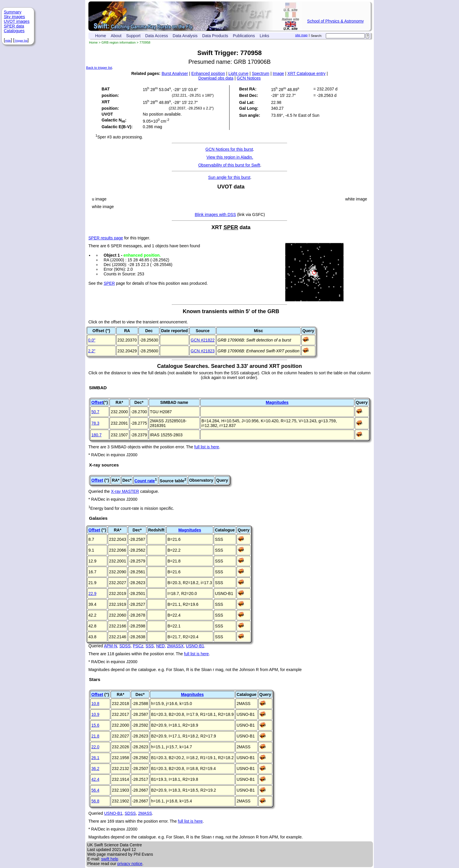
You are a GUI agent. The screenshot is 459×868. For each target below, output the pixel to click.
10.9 (95, 714)
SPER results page (106, 238)
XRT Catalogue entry (306, 73)
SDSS (125, 646)
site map (301, 35)
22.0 (95, 747)
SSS (150, 646)
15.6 (95, 725)
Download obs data (216, 78)
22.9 (92, 593)
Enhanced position (208, 73)
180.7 (96, 435)
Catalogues (14, 31)
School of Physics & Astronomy (335, 21)
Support (133, 36)
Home (101, 36)
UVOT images (17, 21)
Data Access (157, 36)
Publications (244, 36)
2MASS (145, 813)
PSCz (138, 646)
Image (278, 73)
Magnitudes (277, 402)
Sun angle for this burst (229, 177)
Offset (97, 402)
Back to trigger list (99, 68)
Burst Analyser (175, 73)
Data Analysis (185, 36)
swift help (109, 859)
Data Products (215, 36)
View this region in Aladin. (230, 157)
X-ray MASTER (125, 491)
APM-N (111, 646)
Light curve (238, 73)
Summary (13, 12)
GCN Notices (249, 78)
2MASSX (175, 646)
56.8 (95, 801)
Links (264, 36)
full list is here (207, 447)
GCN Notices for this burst (229, 149)
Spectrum (261, 73)
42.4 (95, 779)
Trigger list (21, 41)
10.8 (95, 704)
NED (160, 646)
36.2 (95, 768)
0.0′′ (92, 340)
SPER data (14, 26)
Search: (317, 36)
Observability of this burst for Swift (229, 165)
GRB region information (119, 42)
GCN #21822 (203, 340)
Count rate (145, 481)
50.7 (95, 412)
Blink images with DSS (215, 215)
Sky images (14, 17)
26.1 (95, 758)
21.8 (95, 736)
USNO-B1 (195, 646)
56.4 (95, 790)
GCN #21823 (203, 351)
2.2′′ (92, 351)
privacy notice (130, 864)
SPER (109, 283)
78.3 (95, 423)
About (116, 36)
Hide (8, 41)
